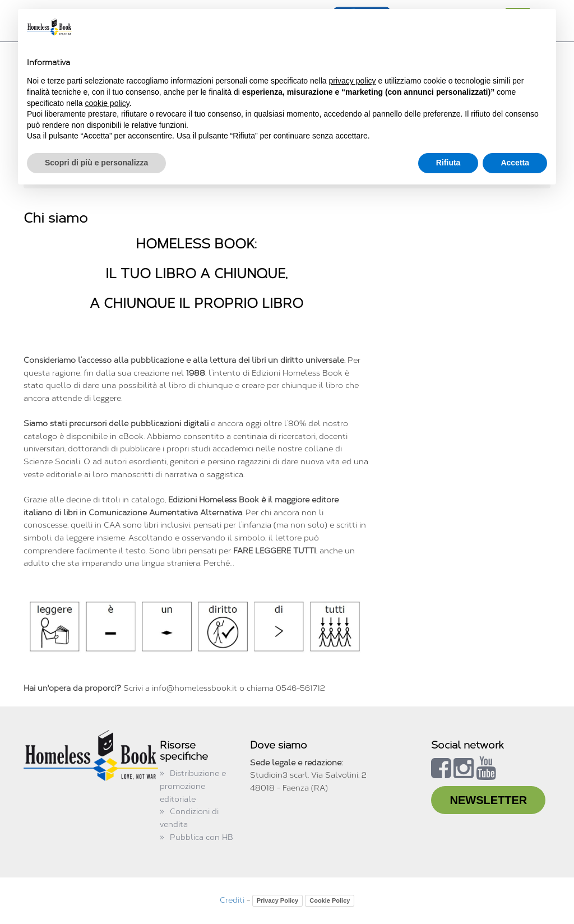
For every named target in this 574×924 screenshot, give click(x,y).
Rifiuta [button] (448, 163)
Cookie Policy (330, 900)
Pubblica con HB (202, 837)
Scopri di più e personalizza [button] (96, 163)
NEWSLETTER (488, 800)
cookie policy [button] (107, 103)
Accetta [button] (515, 163)
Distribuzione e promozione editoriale (193, 786)
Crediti (232, 900)
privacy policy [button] (353, 81)
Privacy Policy (278, 900)
